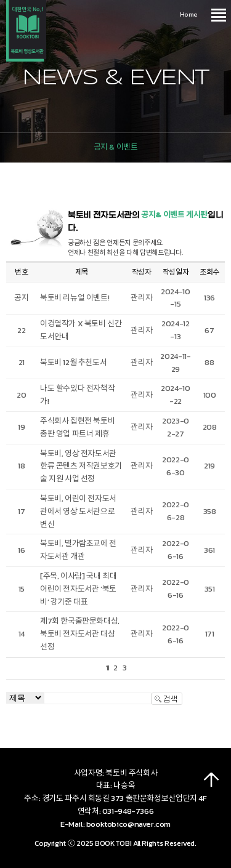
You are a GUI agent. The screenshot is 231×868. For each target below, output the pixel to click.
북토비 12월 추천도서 (73, 362)
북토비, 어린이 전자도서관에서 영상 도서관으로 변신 (78, 511)
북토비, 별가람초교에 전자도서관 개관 (78, 550)
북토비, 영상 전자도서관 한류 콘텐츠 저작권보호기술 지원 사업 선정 (81, 466)
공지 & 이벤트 (116, 147)
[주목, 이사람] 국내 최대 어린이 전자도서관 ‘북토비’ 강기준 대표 (78, 589)
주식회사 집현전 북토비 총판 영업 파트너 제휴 (77, 427)
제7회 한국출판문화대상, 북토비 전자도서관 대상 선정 (80, 634)
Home (189, 14)
